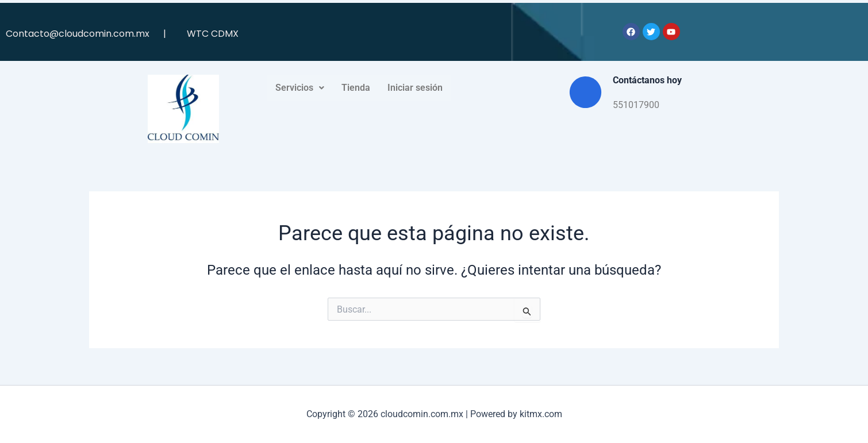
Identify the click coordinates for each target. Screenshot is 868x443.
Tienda (356, 88)
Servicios (300, 88)
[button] (300, 88)
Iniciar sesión (415, 88)
